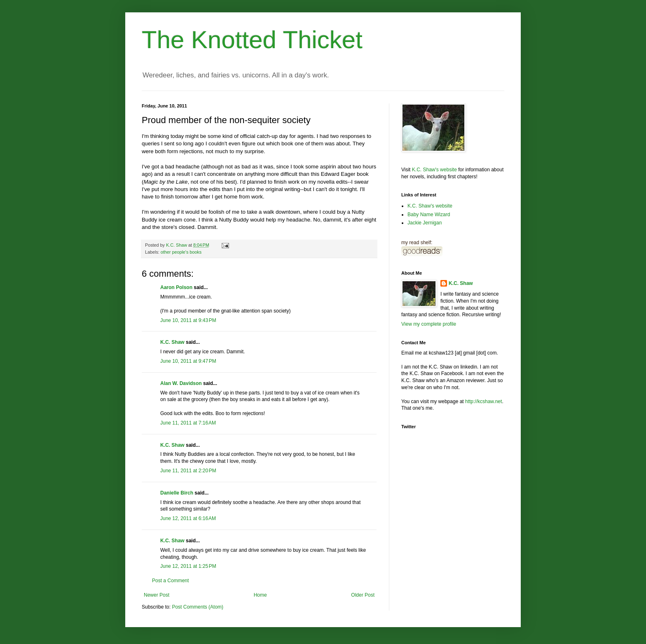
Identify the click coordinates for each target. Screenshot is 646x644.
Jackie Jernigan (425, 223)
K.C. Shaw (172, 342)
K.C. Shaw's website (434, 170)
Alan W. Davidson (181, 383)
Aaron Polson (176, 287)
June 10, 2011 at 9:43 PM (188, 320)
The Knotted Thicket (252, 40)
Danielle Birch (177, 493)
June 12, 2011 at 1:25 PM (188, 566)
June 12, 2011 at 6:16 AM (188, 518)
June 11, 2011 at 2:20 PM (188, 471)
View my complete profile (429, 324)
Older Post (363, 595)
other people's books (181, 252)
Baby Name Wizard (429, 215)
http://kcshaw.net (483, 401)
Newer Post (157, 595)
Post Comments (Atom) (198, 607)
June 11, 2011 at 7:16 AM (188, 423)
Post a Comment (170, 581)
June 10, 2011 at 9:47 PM (188, 361)
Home (260, 595)
